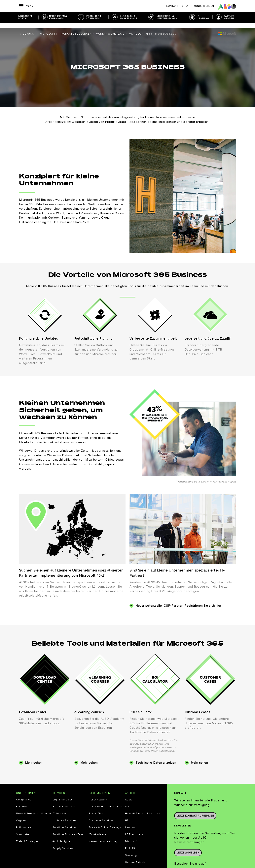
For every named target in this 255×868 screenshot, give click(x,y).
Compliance (24, 795)
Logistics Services (65, 816)
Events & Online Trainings (105, 822)
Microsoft (131, 836)
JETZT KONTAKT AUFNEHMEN (195, 810)
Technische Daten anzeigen (156, 757)
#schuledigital (62, 836)
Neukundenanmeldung (103, 836)
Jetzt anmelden (188, 847)
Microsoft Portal (25, 17)
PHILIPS (130, 843)
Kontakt (172, 6)
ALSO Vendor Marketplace (106, 802)
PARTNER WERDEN (229, 17)
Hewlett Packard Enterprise (143, 809)
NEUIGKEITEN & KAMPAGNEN (58, 17)
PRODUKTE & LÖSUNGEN (94, 17)
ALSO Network (98, 795)
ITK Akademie (97, 829)
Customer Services (101, 816)
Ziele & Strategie (27, 836)
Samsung (131, 850)
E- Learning (203, 17)
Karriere (21, 802)
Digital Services (63, 795)
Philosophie (24, 822)
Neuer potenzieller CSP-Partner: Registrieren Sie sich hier (178, 601)
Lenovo (130, 822)
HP (127, 816)
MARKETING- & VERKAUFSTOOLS (167, 17)
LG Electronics (134, 829)
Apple (129, 795)
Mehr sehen (34, 757)
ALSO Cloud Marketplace (128, 17)
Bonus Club (96, 809)
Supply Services (63, 843)
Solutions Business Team (69, 829)
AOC (128, 802)
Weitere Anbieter (136, 857)
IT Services (60, 809)
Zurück (28, 29)
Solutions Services (65, 822)
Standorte (22, 829)
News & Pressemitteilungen (34, 809)
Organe (21, 816)
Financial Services (64, 802)
